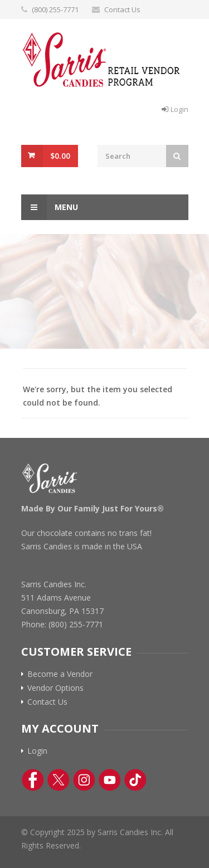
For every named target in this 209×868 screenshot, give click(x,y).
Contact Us (122, 9)
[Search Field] (132, 156)
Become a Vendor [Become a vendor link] (60, 674)
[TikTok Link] (135, 780)
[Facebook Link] (33, 780)
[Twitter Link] (59, 780)
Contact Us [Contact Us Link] (47, 702)
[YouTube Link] (110, 780)
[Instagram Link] (84, 780)
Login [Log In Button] (179, 109)
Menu (50, 207)
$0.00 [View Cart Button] (60, 156)
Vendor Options (55, 688)
